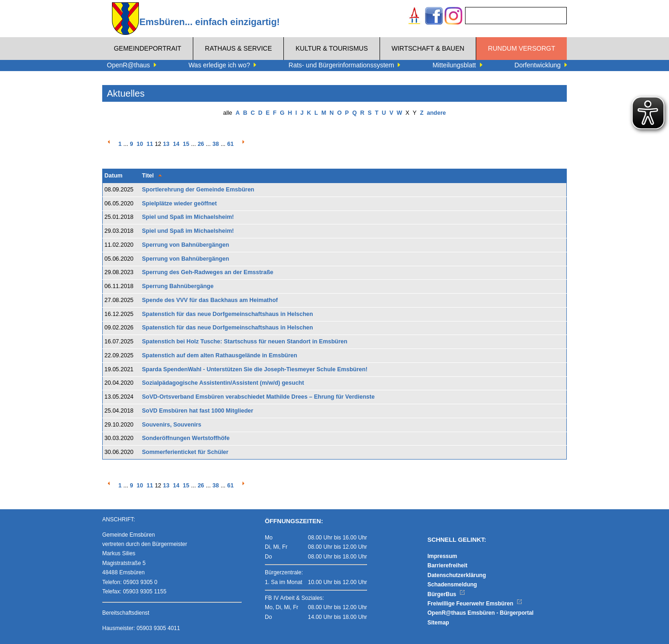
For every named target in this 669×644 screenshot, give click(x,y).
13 (166, 144)
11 (150, 144)
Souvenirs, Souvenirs (172, 425)
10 (140, 144)
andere (436, 113)
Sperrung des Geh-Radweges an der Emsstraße (208, 272)
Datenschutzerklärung (457, 575)
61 (230, 144)
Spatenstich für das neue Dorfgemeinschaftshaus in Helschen (228, 314)
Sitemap (438, 623)
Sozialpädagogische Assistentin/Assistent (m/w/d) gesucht (223, 383)
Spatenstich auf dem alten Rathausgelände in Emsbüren (220, 355)
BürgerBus (446, 594)
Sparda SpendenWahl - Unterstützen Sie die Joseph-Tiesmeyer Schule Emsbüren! (255, 369)
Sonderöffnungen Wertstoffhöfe (186, 438)
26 (201, 144)
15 (186, 144)
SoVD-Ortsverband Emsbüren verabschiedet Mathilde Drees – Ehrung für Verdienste (259, 397)
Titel (148, 176)
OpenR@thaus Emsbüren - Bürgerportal (480, 613)
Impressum (442, 556)
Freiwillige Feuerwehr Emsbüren (475, 604)
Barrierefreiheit (447, 565)
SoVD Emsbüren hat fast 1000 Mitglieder (198, 411)
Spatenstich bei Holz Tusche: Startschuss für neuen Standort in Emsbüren (245, 342)
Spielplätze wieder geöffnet (180, 204)
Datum (114, 176)
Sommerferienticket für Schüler (185, 452)
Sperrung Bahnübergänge (178, 286)
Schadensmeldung (452, 585)
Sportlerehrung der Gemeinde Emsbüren (198, 190)
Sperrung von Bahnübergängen (186, 245)
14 (176, 144)
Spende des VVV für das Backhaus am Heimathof (210, 300)
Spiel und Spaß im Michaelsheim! (188, 217)
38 (216, 144)
